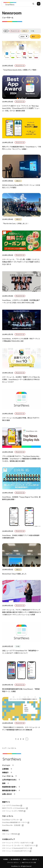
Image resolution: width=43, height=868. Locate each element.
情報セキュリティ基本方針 (30, 859)
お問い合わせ (7, 794)
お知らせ (25, 31)
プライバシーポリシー (13, 862)
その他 (32, 31)
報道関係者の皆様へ (9, 787)
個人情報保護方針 (15, 859)
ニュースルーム (8, 776)
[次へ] (27, 739)
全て (6, 31)
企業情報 (5, 769)
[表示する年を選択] (24, 36)
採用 (4, 783)
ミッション (6, 765)
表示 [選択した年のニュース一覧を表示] (33, 36)
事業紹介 (5, 772)
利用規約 (6, 859)
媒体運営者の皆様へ (9, 790)
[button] (37, 4)
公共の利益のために (9, 780)
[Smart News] (10, 4)
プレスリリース (15, 31)
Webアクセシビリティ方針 (29, 862)
